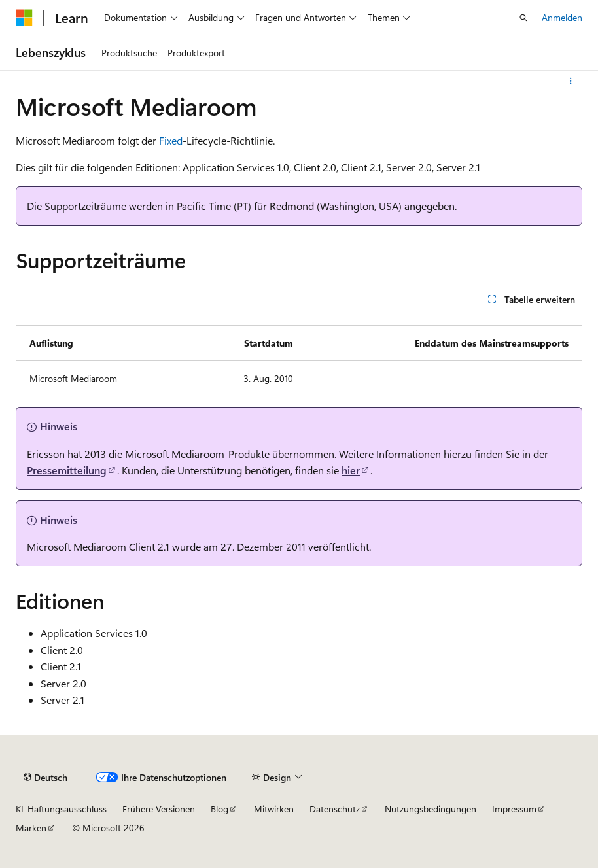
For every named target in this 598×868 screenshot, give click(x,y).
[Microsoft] (24, 18)
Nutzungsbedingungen (431, 809)
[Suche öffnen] (523, 18)
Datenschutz (335, 809)
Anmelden (562, 17)
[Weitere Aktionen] (571, 81)
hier (351, 470)
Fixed (171, 140)
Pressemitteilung (67, 470)
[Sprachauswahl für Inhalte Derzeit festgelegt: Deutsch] (45, 777)
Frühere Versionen (159, 809)
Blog (220, 809)
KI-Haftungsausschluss (61, 809)
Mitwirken (274, 809)
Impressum (514, 809)
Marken (31, 828)
